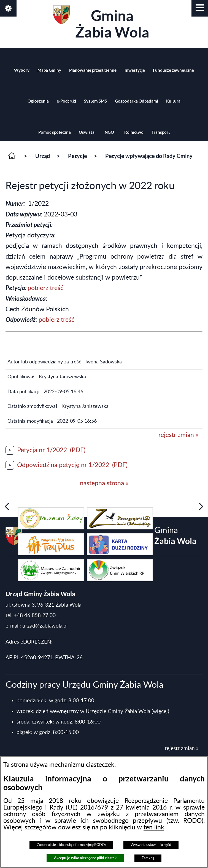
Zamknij (148, 858)
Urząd (43, 156)
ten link (154, 827)
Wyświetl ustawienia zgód (151, 845)
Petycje (78, 156)
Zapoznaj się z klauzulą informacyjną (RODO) (71, 845)
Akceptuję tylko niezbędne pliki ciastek (85, 858)
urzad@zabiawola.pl (45, 626)
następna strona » (104, 483)
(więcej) (160, 712)
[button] (200, 8)
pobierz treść (45, 288)
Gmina (101, 23)
